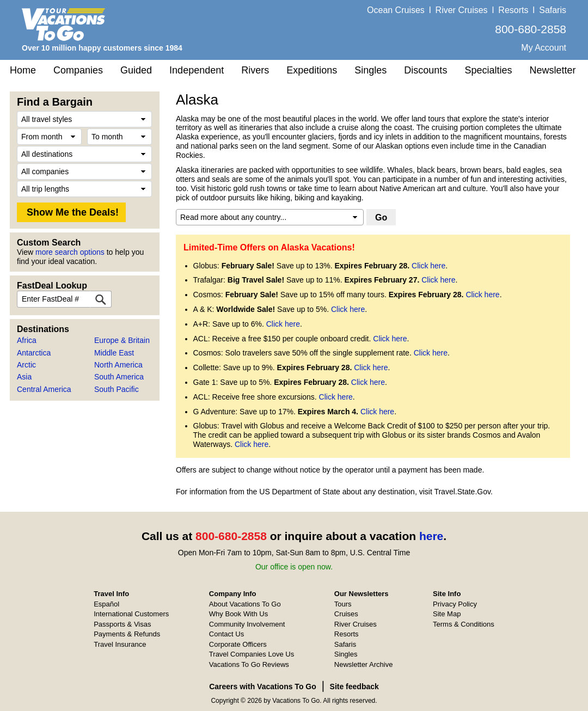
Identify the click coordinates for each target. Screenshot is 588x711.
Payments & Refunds (127, 634)
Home (23, 70)
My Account (544, 48)
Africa (27, 340)
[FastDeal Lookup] (101, 299)
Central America (44, 389)
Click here (428, 266)
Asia (24, 377)
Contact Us (226, 634)
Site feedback (354, 687)
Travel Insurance (120, 644)
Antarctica (34, 353)
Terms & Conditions (464, 624)
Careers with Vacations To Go (263, 687)
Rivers (255, 70)
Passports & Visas (122, 624)
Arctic (26, 365)
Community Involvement (247, 624)
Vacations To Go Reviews (249, 664)
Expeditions (312, 70)
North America (118, 365)
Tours (343, 604)
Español (106, 604)
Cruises (346, 614)
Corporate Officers (238, 644)
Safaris (553, 10)
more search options (70, 252)
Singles (370, 70)
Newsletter (552, 70)
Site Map (447, 614)
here (431, 536)
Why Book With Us (238, 614)
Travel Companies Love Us (252, 654)
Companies (78, 70)
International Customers (131, 614)
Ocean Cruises (396, 10)
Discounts (425, 70)
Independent (197, 70)
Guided (136, 70)
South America (119, 377)
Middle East (114, 353)
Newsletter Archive (364, 664)
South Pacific (117, 389)
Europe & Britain (122, 340)
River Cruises (462, 10)
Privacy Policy (455, 604)
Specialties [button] (488, 70)
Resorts (513, 10)
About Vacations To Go (245, 604)
